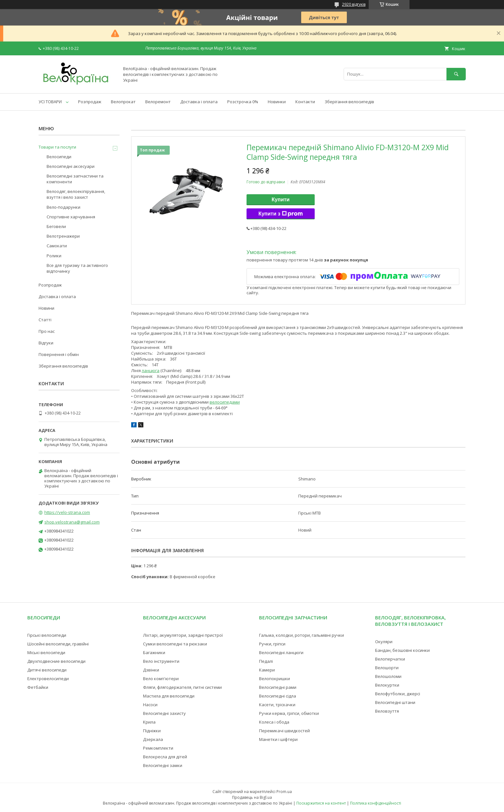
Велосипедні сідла (278, 696)
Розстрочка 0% (243, 102)
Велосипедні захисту (164, 713)
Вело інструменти (161, 661)
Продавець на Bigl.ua (252, 797)
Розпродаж (90, 102)
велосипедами (225, 402)
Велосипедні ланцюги (281, 652)
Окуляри (384, 642)
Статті (45, 320)
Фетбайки (38, 687)
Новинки (277, 102)
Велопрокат (123, 102)
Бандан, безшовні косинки (402, 650)
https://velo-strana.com (67, 512)
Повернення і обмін (59, 354)
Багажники (154, 652)
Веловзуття (387, 711)
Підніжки (152, 731)
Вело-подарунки (63, 207)
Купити (281, 200)
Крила (149, 722)
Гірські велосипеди (47, 635)
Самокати (57, 246)
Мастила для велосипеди (169, 696)
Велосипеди (59, 157)
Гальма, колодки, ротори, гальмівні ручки (301, 635)
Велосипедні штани (395, 702)
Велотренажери (63, 236)
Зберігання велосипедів (349, 102)
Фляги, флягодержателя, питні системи (182, 687)
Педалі (266, 661)
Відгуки (46, 343)
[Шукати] (456, 74)
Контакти (305, 102)
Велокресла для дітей (165, 757)
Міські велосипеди (46, 652)
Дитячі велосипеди (47, 670)
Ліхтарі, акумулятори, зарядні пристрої (183, 635)
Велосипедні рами (278, 687)
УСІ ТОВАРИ (50, 102)
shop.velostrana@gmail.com (72, 522)
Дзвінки (151, 670)
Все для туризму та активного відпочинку (77, 268)
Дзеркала (153, 739)
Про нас (47, 331)
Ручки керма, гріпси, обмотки (289, 713)
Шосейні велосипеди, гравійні (58, 644)
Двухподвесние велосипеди (56, 661)
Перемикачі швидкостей (284, 731)
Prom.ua (284, 792)
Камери (267, 670)
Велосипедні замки (163, 765)
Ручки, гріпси (272, 644)
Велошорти (387, 668)
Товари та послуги (57, 147)
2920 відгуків (354, 4)
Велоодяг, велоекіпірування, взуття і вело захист (76, 194)
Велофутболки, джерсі (398, 694)
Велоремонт (158, 102)
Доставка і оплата (199, 102)
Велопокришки (274, 679)
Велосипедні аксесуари (71, 166)
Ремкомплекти (158, 748)
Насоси (150, 705)
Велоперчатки (390, 659)
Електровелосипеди (48, 679)
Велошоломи (388, 676)
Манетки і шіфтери (278, 739)
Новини (46, 308)
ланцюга (151, 370)
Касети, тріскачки (277, 705)
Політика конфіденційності (376, 803)
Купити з (281, 214)
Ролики (54, 256)
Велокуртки (387, 685)
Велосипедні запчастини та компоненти (75, 179)
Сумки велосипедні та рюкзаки (175, 644)
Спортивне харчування (71, 217)
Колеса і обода (274, 722)
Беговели (56, 226)
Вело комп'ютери (161, 679)
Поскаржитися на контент (321, 803)
